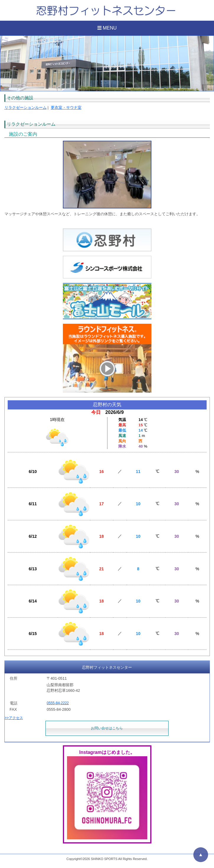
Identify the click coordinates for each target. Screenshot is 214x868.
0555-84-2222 (58, 703)
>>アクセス (14, 718)
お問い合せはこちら (107, 728)
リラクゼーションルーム (26, 107)
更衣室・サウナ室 (66, 107)
